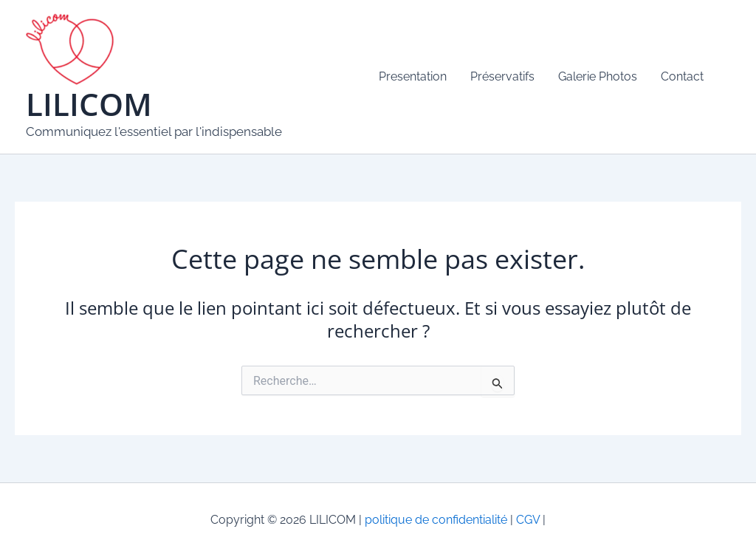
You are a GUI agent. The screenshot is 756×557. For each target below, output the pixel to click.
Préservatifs (502, 76)
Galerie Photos (598, 76)
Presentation (413, 76)
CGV (526, 520)
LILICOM (89, 104)
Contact (682, 76)
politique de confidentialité (436, 520)
